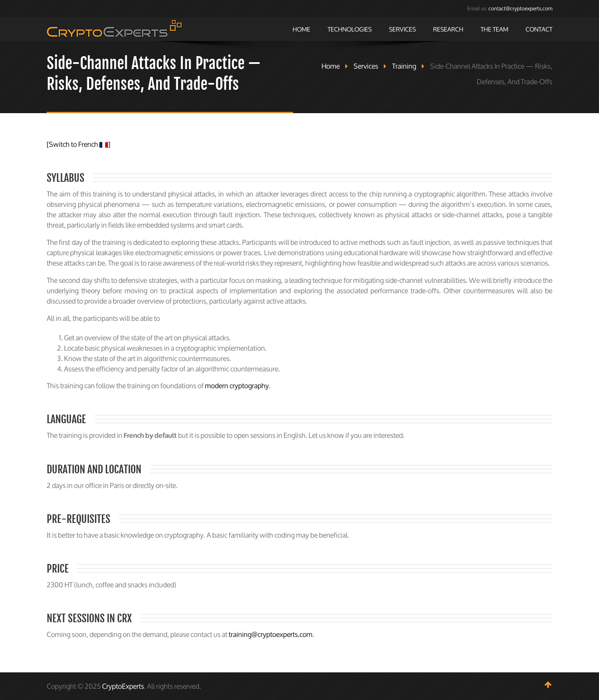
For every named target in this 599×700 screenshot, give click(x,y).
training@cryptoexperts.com (271, 634)
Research (448, 29)
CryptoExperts (123, 686)
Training (404, 66)
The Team (494, 29)
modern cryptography (237, 386)
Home (301, 29)
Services (402, 29)
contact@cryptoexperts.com (520, 8)
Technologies (350, 29)
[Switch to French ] (78, 144)
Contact (539, 29)
